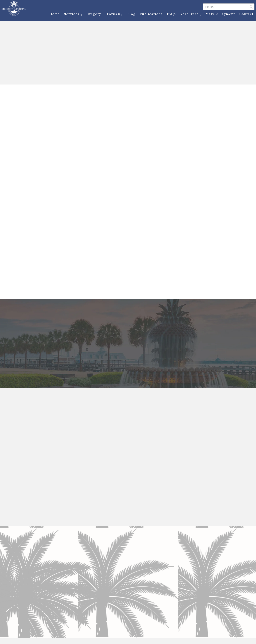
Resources (190, 14)
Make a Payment (219, 14)
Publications (150, 14)
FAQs (170, 14)
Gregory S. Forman (104, 14)
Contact (245, 14)
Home (54, 14)
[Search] (228, 7)
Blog (130, 14)
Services (72, 14)
